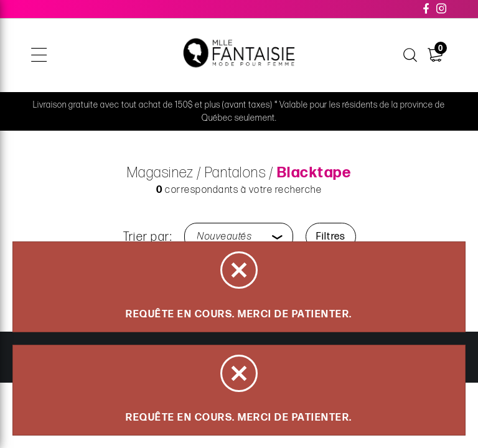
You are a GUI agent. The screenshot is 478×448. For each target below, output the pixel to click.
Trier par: (148, 237)
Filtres (331, 237)
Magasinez (161, 173)
